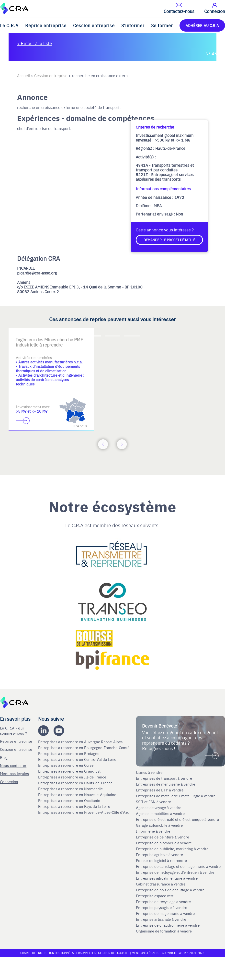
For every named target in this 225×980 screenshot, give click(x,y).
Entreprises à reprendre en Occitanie (70, 801)
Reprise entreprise (46, 25)
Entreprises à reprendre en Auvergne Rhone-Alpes (81, 742)
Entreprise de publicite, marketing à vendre (172, 849)
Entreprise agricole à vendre (159, 855)
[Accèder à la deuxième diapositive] (112, 336)
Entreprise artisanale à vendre (161, 919)
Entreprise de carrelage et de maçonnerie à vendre (178, 866)
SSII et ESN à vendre (153, 802)
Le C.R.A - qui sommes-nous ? (13, 730)
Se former (162, 25)
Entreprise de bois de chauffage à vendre (170, 890)
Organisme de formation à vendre (164, 931)
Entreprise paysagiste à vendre (162, 908)
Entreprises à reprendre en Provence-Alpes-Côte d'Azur (85, 812)
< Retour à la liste (34, 43)
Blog (4, 757)
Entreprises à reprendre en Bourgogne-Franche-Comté (84, 748)
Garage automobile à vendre (160, 825)
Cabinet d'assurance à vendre (161, 884)
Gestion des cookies (114, 953)
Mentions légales (14, 773)
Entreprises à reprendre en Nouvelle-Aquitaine (78, 795)
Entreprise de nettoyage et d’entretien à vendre (175, 872)
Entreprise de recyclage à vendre (163, 902)
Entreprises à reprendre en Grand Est (70, 771)
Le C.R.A (9, 25)
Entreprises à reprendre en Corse (66, 765)
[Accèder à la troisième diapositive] (132, 336)
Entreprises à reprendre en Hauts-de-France (76, 783)
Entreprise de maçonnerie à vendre (165, 913)
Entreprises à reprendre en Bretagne (69, 753)
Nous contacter (13, 765)
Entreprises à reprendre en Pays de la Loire (74, 806)
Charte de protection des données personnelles (58, 953)
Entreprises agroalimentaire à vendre (167, 878)
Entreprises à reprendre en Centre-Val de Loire (78, 759)
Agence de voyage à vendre (159, 808)
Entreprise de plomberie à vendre (164, 843)
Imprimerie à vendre (154, 831)
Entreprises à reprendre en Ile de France (73, 777)
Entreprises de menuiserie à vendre (166, 784)
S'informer (133, 25)
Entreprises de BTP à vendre (160, 790)
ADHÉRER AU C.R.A (202, 25)
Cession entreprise (94, 25)
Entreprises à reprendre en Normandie (71, 789)
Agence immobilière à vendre (161, 813)
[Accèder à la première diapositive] (93, 336)
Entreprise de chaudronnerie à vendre (168, 925)
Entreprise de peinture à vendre (163, 837)
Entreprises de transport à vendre (164, 778)
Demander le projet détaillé (169, 240)
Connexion (9, 782)
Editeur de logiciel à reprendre (161, 860)
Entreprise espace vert (155, 896)
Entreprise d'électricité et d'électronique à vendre (177, 819)
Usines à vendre (149, 772)
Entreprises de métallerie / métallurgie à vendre (176, 796)
